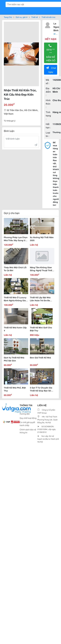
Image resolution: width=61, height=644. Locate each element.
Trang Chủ (8, 17)
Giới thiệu (24, 409)
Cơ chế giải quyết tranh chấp (27, 424)
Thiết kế (34, 17)
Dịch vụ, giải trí (22, 17)
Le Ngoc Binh (56, 27)
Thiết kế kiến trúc (48, 17)
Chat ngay (51, 70)
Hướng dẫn (25, 414)
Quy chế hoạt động (28, 418)
